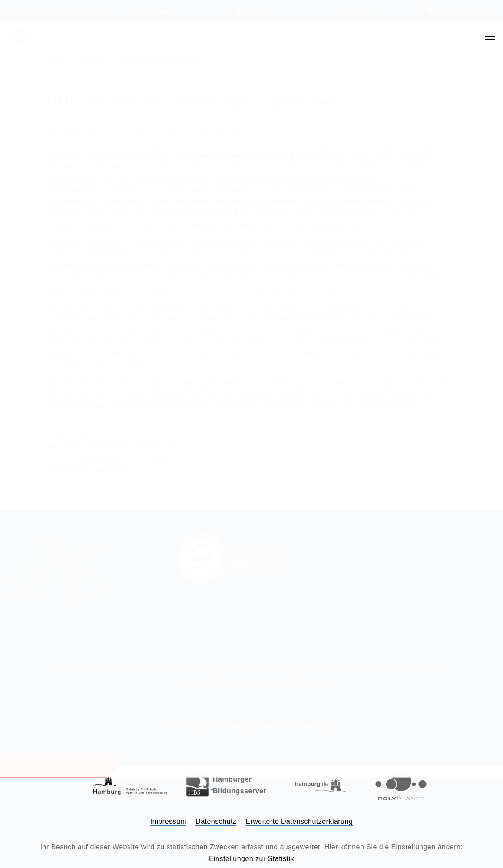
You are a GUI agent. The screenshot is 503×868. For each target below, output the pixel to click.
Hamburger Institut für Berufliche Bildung (122, 667)
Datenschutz (216, 821)
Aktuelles (94, 59)
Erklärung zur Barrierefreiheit (325, 667)
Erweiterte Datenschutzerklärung (299, 821)
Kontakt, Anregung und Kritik (233, 667)
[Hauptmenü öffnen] (490, 36)
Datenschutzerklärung (407, 667)
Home (56, 59)
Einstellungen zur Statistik (251, 859)
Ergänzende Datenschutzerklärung (232, 681)
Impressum (306, 681)
